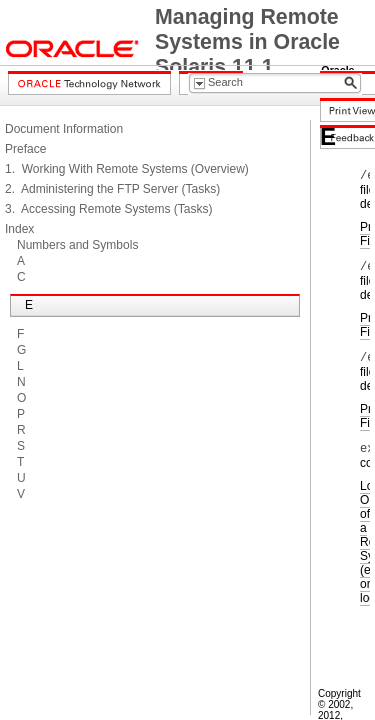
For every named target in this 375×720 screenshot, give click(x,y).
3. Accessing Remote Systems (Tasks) (108, 209)
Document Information (64, 129)
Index (19, 229)
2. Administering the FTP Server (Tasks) (112, 189)
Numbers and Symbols (77, 245)
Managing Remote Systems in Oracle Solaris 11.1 (247, 42)
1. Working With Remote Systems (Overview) (127, 169)
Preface (25, 149)
